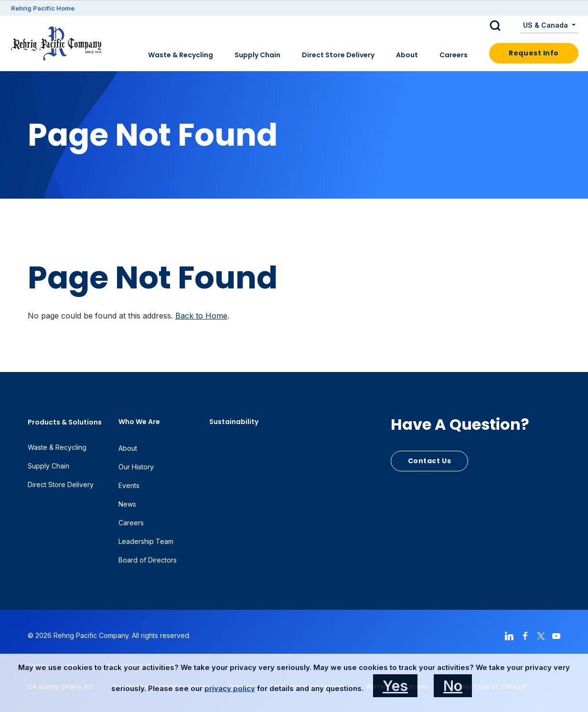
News (127, 504)
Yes (395, 686)
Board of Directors (148, 560)
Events (129, 485)
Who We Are (139, 422)
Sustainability (234, 422)
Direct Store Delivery (338, 55)
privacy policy (230, 688)
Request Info (534, 53)
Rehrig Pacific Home (43, 8)
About (407, 55)
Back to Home (201, 316)
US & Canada (546, 25)
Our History (136, 467)
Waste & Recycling (181, 55)
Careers (454, 55)
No (453, 686)
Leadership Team (146, 541)
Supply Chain (257, 55)
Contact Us (430, 461)
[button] (502, 26)
